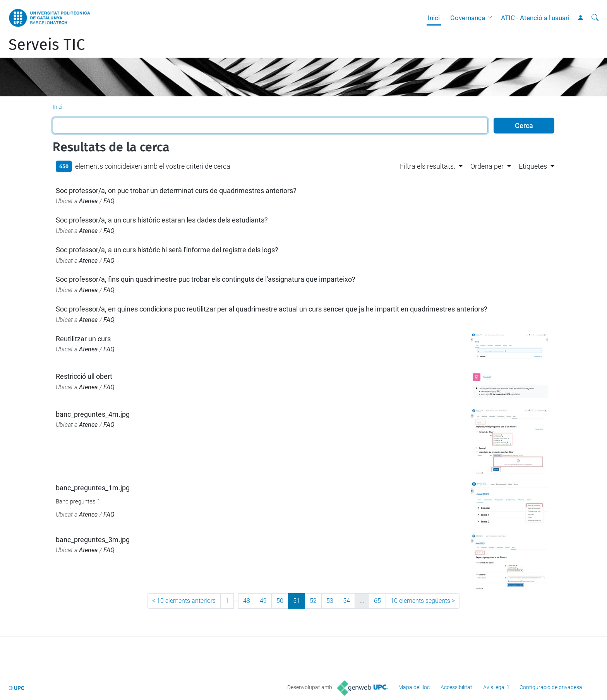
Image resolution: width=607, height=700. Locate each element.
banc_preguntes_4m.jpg (93, 414)
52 (313, 601)
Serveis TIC (47, 45)
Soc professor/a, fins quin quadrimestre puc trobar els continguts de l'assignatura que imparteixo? (206, 279)
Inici (434, 18)
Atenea (88, 201)
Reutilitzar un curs (83, 339)
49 (263, 601)
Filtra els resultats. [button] (428, 166)
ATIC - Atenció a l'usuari (535, 18)
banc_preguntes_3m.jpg (93, 540)
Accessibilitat (456, 687)
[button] (492, 18)
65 (377, 601)
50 (280, 601)
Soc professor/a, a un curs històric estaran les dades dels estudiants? (162, 220)
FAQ (109, 201)
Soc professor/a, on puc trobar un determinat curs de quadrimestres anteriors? (176, 191)
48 (247, 601)
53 (330, 601)
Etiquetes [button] (533, 166)
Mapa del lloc (414, 687)
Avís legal (494, 687)
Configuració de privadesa (551, 687)
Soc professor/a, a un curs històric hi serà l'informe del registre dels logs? (167, 250)
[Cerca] (595, 18)
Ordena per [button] (487, 166)
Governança (468, 18)
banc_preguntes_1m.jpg (93, 488)
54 (346, 601)
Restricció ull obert (84, 376)
